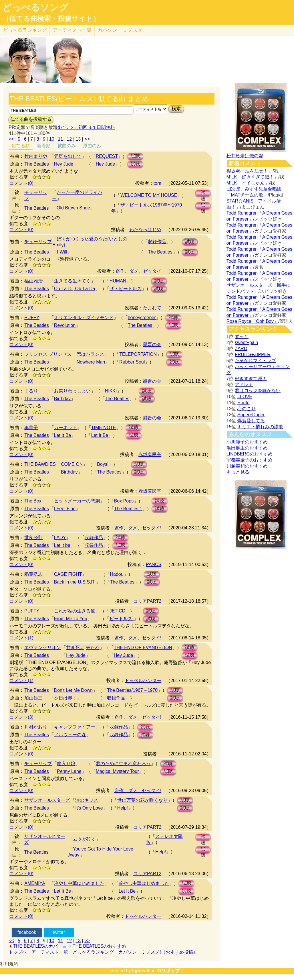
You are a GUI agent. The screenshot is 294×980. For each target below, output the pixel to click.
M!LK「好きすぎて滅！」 (252, 177)
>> (87, 139)
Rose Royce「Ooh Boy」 (252, 321)
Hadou (117, 574)
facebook (27, 932)
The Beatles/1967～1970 (132, 690)
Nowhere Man (91, 362)
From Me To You (71, 619)
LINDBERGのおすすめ (250, 454)
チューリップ (38, 242)
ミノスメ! (133, 30)
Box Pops (124, 501)
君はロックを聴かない (258, 391)
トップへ (18, 952)
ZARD (241, 348)
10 (52, 139)
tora (158, 183)
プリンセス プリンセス (48, 354)
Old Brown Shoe (73, 208)
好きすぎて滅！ (251, 379)
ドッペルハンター (143, 680)
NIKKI (111, 391)
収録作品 (157, 242)
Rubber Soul (132, 362)
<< (11, 139)
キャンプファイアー (75, 727)
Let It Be (63, 435)
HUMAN (118, 281)
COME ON (72, 464)
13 (78, 139)
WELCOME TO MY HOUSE (149, 195)
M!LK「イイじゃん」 (248, 183)
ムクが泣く (84, 839)
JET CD (118, 611)
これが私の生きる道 (75, 611)
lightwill (141, 971)
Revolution (65, 325)
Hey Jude (64, 164)
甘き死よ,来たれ (83, 648)
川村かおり (36, 727)
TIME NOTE (104, 428)
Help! (123, 808)
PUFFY (32, 318)
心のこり (247, 409)
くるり (31, 391)
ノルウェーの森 (70, 735)
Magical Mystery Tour (117, 771)
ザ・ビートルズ (126, 289)
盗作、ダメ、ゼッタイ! (138, 528)
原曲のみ (92, 146)
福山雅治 (33, 281)
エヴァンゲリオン (43, 648)
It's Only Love (89, 808)
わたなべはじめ (145, 230)
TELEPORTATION (138, 354)
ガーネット (65, 428)
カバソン (107, 30)
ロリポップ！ (170, 971)
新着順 (44, 146)
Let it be (62, 545)
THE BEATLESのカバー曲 (40, 946)
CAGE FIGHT (68, 574)
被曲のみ (67, 146)
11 (61, 139)
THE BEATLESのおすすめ (99, 946)
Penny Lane (69, 771)
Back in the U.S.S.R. (75, 582)
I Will (62, 252)
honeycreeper (142, 318)
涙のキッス (87, 800)
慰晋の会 (152, 344)
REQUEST (107, 156)
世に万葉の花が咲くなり (142, 800)
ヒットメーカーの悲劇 (77, 501)
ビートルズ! (122, 619)
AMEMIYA (35, 883)
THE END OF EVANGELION (143, 648)
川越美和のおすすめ (247, 466)
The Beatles (36, 164)
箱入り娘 (66, 764)
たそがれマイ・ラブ (255, 361)
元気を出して (68, 156)
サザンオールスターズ (47, 800)
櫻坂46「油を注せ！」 (250, 171)
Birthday (62, 399)
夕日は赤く (65, 698)
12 (69, 139)
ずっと (242, 336)
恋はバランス (90, 354)
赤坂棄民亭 (150, 454)
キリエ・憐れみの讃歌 (260, 427)
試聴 (135, 156)
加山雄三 (33, 698)
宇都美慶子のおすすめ (249, 460)
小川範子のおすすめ (247, 442)
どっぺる (25, 30)
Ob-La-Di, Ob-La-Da (75, 289)
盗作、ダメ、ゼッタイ (138, 271)
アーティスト (72, 30)
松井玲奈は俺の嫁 (245, 156)
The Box (33, 501)
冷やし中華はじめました (79, 883)
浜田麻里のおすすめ (247, 448)
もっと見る (238, 472)
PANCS (154, 564)
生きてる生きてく (72, 281)
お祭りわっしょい (72, 391)
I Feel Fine (65, 509)
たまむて (152, 308)
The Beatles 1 (128, 509)
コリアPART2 (147, 601)
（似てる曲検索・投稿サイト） (51, 19)
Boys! (103, 464)
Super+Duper (251, 415)
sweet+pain (246, 342)
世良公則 (33, 538)
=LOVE (245, 397)
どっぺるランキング (93, 952)
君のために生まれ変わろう (123, 764)
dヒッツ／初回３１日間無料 (86, 127)
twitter (59, 932)
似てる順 (21, 146)
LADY (60, 538)
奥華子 (31, 428)
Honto (244, 403)
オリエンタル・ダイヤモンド (84, 318)
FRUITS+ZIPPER (253, 355)
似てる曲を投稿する (31, 119)
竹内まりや (36, 156)
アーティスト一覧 (50, 952)
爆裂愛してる (251, 421)
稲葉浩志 (33, 574)
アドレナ (244, 385)
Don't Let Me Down (73, 690)
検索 (176, 109)
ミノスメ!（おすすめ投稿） (169, 952)
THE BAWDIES (40, 464)
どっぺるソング (35, 7)
